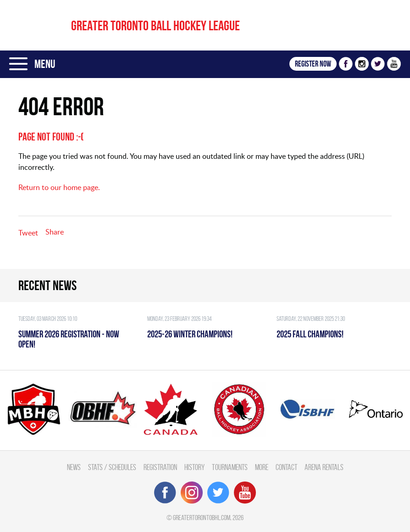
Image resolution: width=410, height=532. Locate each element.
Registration (160, 467)
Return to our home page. (59, 187)
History (194, 467)
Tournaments (230, 467)
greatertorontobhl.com (202, 518)
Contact (286, 467)
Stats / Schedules (112, 467)
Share (55, 232)
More (262, 467)
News (74, 467)
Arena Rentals (324, 467)
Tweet (28, 233)
